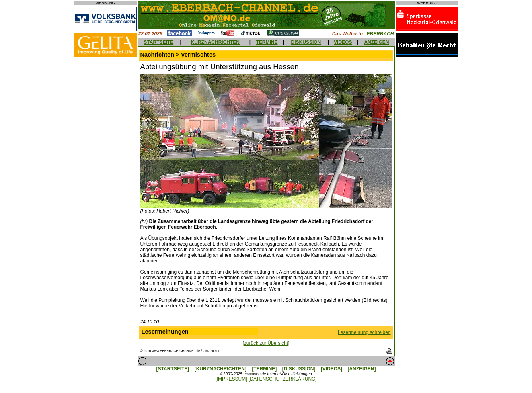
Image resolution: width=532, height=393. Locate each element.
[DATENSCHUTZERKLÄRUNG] (283, 379)
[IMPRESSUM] (231, 379)
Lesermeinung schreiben (364, 332)
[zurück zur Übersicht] (266, 343)
